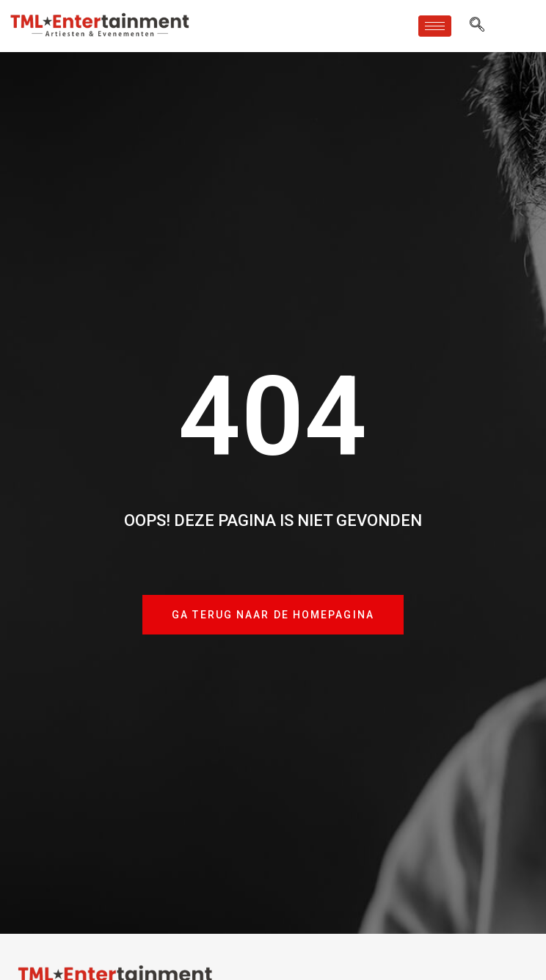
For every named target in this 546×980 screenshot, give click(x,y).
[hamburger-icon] (435, 26)
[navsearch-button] (477, 26)
